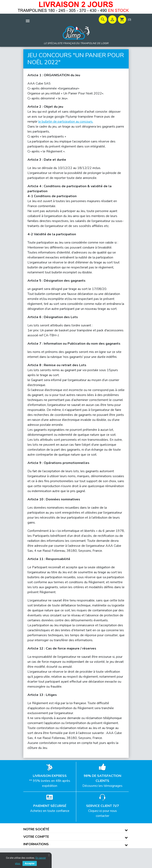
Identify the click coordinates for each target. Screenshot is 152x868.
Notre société (36, 829)
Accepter (30, 863)
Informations (36, 844)
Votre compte (36, 837)
